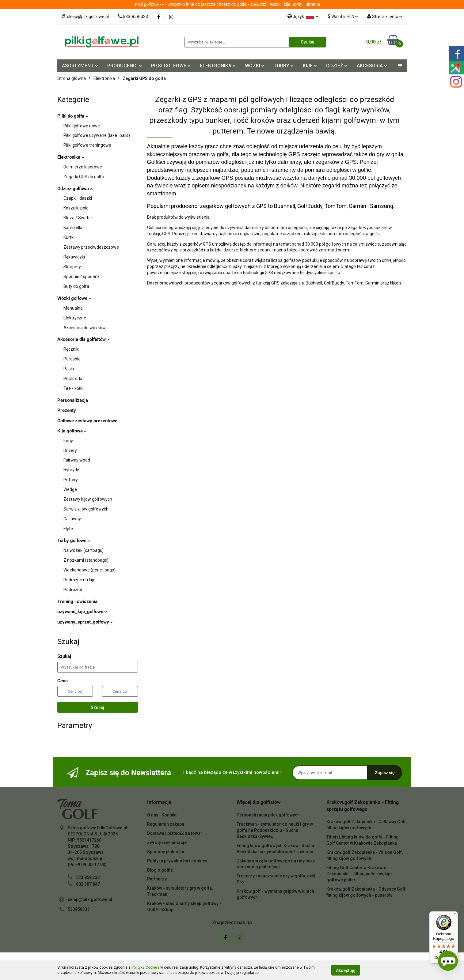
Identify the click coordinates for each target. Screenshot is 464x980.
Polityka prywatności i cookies (177, 861)
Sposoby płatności (166, 852)
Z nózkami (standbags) (86, 560)
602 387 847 (88, 884)
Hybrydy (71, 470)
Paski (69, 369)
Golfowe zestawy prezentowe (87, 421)
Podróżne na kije (79, 580)
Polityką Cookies (145, 967)
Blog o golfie (160, 870)
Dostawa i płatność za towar (175, 833)
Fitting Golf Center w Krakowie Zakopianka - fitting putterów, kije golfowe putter (359, 874)
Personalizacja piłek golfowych (268, 815)
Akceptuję (346, 970)
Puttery (71, 480)
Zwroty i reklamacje (167, 842)
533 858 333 (88, 877)
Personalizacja (73, 400)
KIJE (310, 66)
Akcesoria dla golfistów (83, 339)
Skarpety (72, 267)
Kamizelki (73, 228)
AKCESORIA (372, 66)
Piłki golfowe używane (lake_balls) (97, 135)
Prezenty (67, 410)
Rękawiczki (74, 257)
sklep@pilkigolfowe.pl (90, 899)
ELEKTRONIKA (218, 66)
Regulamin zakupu (166, 824)
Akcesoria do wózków (85, 328)
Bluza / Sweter (78, 218)
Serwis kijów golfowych (86, 509)
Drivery (70, 450)
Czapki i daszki (78, 198)
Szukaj (97, 707)
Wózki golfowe (74, 298)
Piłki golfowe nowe (82, 126)
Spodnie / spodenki (82, 277)
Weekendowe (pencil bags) (89, 570)
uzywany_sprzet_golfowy (85, 622)
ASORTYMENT (80, 66)
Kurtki (69, 237)
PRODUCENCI (125, 66)
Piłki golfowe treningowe (87, 145)
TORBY (284, 66)
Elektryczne (75, 318)
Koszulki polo (76, 208)
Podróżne (73, 590)
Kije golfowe (72, 431)
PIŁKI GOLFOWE (171, 66)
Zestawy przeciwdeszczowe (91, 247)
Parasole (72, 359)
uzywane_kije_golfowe (82, 612)
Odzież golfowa (75, 189)
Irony (68, 441)
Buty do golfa (76, 286)
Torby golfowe (74, 541)
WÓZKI (255, 66)
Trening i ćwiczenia (77, 601)
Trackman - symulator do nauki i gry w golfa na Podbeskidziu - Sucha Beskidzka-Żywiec (275, 830)
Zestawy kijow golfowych (88, 499)
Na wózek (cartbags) (84, 550)
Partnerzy (157, 879)
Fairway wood (77, 460)
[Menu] (454, 915)
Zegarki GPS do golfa (84, 177)
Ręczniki (71, 349)
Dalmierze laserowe (83, 167)
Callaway (72, 519)
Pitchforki (73, 379)
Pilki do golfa (73, 116)
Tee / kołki (73, 388)
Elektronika (71, 157)
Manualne (73, 308)
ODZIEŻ (337, 66)
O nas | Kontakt (162, 815)
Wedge (70, 489)
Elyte (68, 529)
